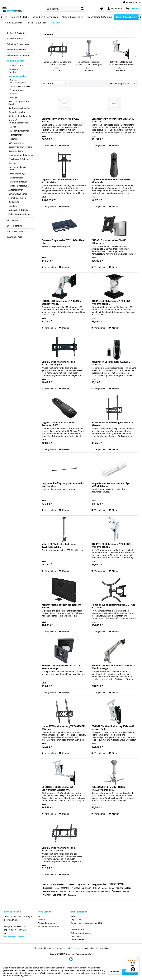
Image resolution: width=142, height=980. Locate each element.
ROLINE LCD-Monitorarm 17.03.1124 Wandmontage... (61, 667)
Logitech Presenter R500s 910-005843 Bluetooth (112, 181)
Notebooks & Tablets (18, 210)
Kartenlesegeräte (16, 143)
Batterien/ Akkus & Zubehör (17, 71)
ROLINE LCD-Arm (77, 891)
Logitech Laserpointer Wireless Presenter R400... (59, 424)
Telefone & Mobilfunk (19, 186)
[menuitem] (66, 9)
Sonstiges (14, 97)
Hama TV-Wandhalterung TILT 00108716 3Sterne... (64, 728)
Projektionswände (17, 90)
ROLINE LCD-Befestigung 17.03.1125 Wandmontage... (111, 302)
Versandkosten (77, 948)
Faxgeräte (13, 139)
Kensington (72, 895)
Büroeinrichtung (15, 226)
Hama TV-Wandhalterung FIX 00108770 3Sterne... (113, 424)
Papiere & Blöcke (15, 39)
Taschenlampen (16, 178)
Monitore (13, 206)
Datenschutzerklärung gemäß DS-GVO (87, 925)
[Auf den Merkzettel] (64, 146)
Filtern (48, 83)
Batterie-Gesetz (78, 936)
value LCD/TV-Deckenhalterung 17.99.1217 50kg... (59, 545)
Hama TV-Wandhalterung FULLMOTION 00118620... (113, 606)
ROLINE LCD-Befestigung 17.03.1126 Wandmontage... (61, 302)
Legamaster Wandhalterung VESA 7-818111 (62, 120)
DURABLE (65, 888)
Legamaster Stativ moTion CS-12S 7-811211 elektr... (61, 181)
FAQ (39, 916)
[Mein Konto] (115, 9)
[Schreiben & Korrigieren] (45, 17)
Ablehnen (114, 972)
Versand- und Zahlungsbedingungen (82, 931)
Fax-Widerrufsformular (48, 926)
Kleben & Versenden (17, 50)
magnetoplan (99, 884)
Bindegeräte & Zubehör (19, 108)
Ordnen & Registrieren (18, 33)
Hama (71, 884)
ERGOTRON (116, 884)
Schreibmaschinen (17, 198)
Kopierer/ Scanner (17, 151)
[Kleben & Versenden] (72, 17)
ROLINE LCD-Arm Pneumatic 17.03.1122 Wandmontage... (113, 667)
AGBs (73, 916)
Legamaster (58, 884)
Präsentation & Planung (18, 55)
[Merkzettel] (102, 9)
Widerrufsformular (46, 923)
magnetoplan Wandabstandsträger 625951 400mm (111, 485)
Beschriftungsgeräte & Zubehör (19, 103)
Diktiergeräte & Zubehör (20, 116)
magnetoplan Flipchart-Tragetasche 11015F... (62, 606)
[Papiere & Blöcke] (20, 17)
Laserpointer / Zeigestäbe (20, 86)
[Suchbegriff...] (66, 9)
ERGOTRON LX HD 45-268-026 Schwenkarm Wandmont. (121, 63)
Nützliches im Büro (16, 231)
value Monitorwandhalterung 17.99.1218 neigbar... (58, 363)
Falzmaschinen (15, 135)
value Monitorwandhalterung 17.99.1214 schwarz (58, 63)
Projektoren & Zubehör (19, 159)
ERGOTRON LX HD (51, 891)
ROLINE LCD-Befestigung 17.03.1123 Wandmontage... (111, 545)
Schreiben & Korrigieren (18, 44)
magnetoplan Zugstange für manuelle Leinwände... (63, 485)
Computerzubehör (17, 112)
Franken (117, 891)
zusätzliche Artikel (16, 237)
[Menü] (138, 959)
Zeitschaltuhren (16, 190)
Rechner (12, 163)
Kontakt (41, 920)
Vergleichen (49, 146)
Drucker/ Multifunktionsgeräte (18, 121)
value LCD (106, 891)
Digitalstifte (14, 202)
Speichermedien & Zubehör (17, 168)
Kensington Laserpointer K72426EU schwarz (111, 363)
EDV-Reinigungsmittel (19, 131)
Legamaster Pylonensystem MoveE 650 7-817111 (113, 120)
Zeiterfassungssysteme (19, 214)
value (57, 888)
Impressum (76, 920)
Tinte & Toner (13, 220)
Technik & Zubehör (16, 61)
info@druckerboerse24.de (15, 937)
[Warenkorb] (132, 9)
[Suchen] (82, 9)
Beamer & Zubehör (17, 76)
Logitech (48, 888)
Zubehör (13, 94)
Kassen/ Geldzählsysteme (20, 147)
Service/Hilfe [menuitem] (131, 2)
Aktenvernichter (16, 65)
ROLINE (47, 885)
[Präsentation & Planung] (99, 17)
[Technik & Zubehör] (126, 17)
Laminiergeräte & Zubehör (21, 155)
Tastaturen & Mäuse (18, 182)
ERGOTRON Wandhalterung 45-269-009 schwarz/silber (113, 728)
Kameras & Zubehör (18, 194)
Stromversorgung (17, 174)
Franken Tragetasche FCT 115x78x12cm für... (63, 242)
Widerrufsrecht (78, 940)
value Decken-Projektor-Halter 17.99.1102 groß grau (89, 63)
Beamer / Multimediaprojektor (18, 81)
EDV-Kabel (13, 127)
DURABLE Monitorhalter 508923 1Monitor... (109, 242)
